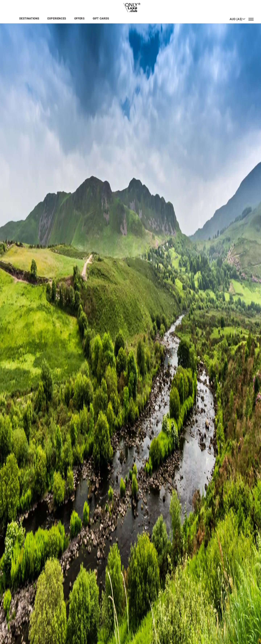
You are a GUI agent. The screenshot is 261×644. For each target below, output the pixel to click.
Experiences (124, 15)
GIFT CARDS (166, 15)
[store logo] (131, 6)
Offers (146, 15)
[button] (238, 15)
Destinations (97, 15)
